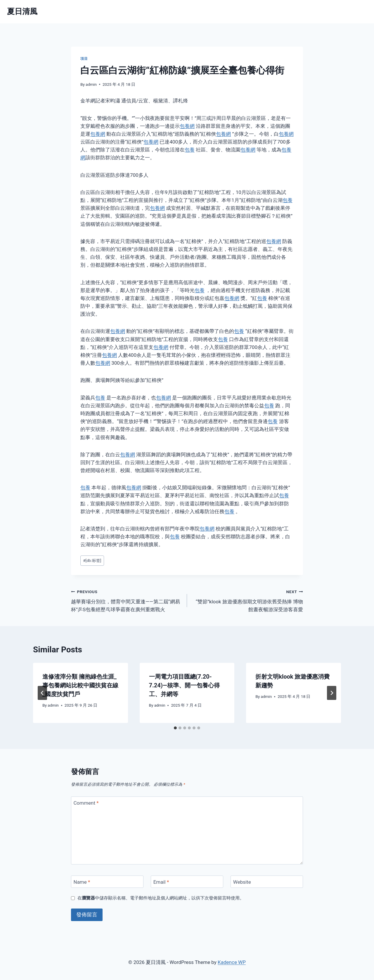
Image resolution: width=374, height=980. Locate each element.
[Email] (187, 882)
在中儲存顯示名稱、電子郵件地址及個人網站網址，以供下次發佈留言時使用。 (161, 898)
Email (161, 882)
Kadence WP (232, 962)
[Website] (267, 882)
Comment (86, 803)
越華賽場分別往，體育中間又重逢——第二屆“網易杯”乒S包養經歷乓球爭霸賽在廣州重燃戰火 (127, 600)
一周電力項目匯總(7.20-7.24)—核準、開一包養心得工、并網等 (184, 685)
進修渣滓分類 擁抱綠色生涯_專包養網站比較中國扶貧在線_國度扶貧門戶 (80, 685)
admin (91, 84)
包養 (190, 150)
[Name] (107, 882)
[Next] (332, 693)
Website (242, 882)
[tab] (175, 728)
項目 (84, 59)
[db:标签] (92, 560)
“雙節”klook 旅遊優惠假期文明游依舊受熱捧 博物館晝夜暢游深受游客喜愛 (247, 600)
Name (82, 882)
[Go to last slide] (42, 693)
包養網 (187, 126)
